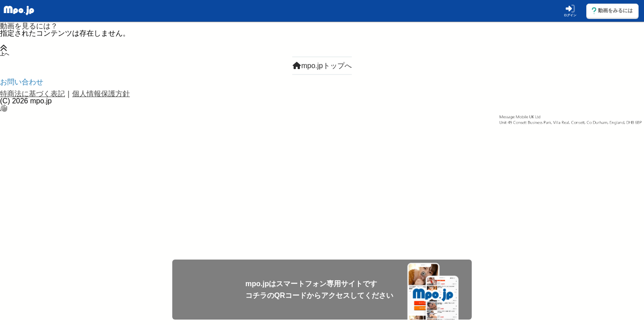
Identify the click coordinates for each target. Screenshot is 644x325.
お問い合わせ (22, 82)
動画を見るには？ (29, 26)
